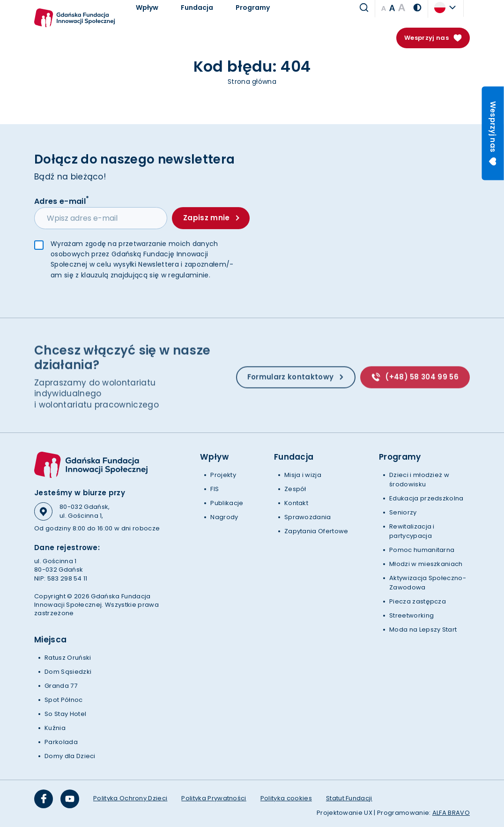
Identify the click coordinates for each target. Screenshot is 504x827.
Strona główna (252, 82)
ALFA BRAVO (451, 813)
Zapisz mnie (211, 218)
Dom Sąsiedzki (68, 672)
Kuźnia (55, 728)
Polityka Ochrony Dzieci (130, 798)
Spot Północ (64, 700)
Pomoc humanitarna (422, 550)
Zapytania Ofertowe (316, 531)
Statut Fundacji (349, 798)
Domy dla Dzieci (70, 756)
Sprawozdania (308, 517)
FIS (215, 489)
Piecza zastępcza (418, 601)
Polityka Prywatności (214, 798)
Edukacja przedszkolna (426, 498)
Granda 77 (61, 686)
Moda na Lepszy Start (423, 630)
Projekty (223, 475)
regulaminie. (189, 276)
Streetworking (411, 615)
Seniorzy (403, 512)
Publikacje (227, 503)
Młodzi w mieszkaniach (426, 564)
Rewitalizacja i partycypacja (412, 531)
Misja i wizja (303, 475)
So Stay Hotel (65, 714)
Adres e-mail (62, 201)
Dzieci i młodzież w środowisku (419, 480)
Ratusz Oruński (68, 658)
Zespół (295, 489)
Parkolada (61, 742)
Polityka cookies (286, 798)
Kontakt (296, 503)
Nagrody (224, 517)
